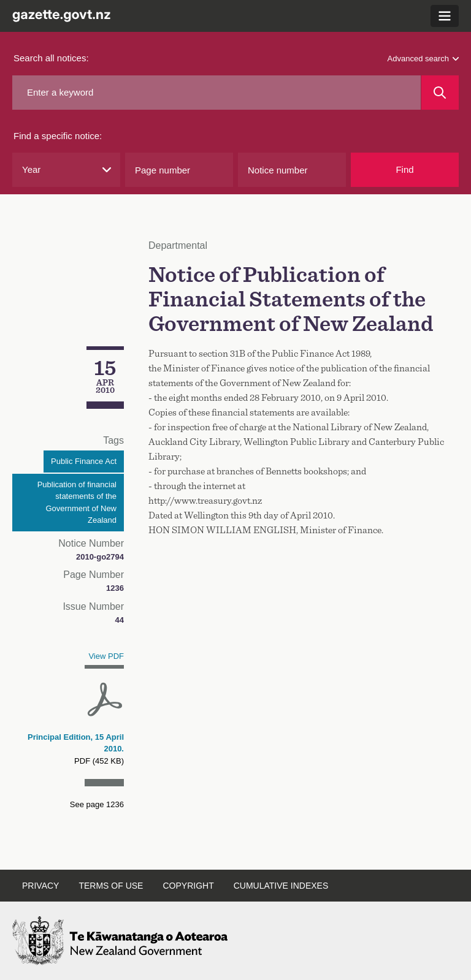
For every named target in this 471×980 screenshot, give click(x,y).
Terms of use (111, 886)
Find (404, 169)
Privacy (40, 886)
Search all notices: (51, 58)
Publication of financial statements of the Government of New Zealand (77, 503)
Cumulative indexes (281, 886)
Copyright (188, 886)
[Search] (440, 93)
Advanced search (423, 59)
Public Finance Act (84, 461)
